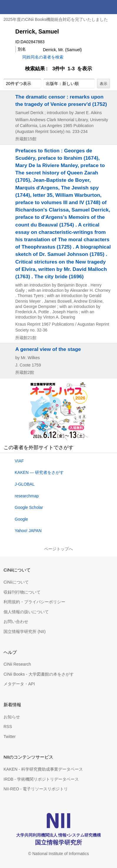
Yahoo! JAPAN (28, 531)
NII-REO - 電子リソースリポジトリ (36, 789)
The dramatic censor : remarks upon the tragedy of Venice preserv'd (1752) (61, 100)
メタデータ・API (19, 684)
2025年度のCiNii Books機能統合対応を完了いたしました (56, 19)
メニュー (110, 7)
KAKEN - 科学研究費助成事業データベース (43, 769)
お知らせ (12, 717)
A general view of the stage (48, 349)
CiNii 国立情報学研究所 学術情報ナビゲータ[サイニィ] (26, 7)
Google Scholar (29, 507)
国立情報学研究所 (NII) (25, 632)
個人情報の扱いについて (26, 612)
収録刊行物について (22, 592)
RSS (8, 727)
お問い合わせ (16, 622)
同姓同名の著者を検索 (43, 57)
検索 (96, 7)
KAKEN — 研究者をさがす (39, 472)
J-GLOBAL (25, 484)
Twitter (10, 737)
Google (21, 519)
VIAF (19, 461)
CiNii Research (17, 664)
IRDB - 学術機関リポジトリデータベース (41, 779)
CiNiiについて (16, 582)
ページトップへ (58, 549)
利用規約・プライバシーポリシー (34, 602)
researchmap (27, 496)
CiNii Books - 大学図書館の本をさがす (39, 674)
